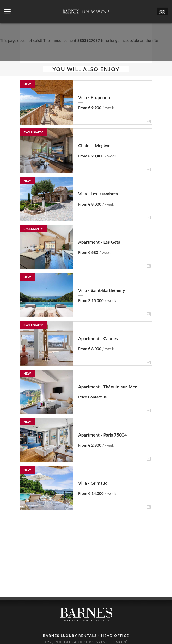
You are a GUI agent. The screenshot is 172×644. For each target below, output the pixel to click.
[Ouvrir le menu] (7, 12)
